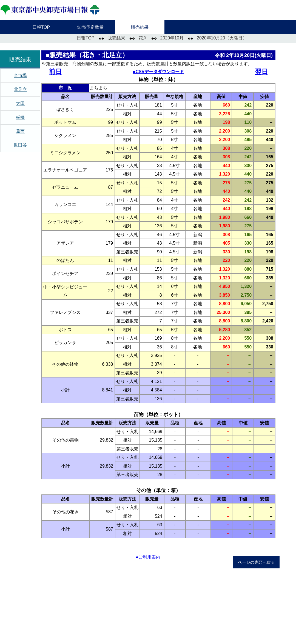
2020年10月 (172, 38)
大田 (20, 103)
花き (143, 38)
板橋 (20, 117)
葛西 (20, 131)
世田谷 (20, 145)
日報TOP (86, 38)
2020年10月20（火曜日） (222, 38)
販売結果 (116, 38)
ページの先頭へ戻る (256, 562)
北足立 (20, 89)
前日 (55, 72)
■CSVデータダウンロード (159, 72)
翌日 (261, 72)
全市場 (20, 75)
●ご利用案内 (148, 557)
